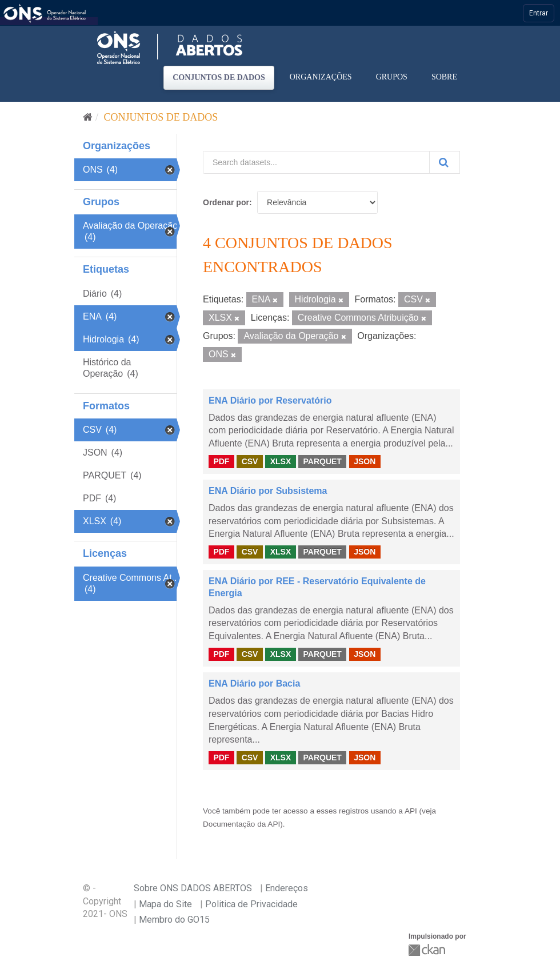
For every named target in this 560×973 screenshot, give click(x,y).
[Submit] (445, 162)
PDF (221, 461)
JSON (365, 461)
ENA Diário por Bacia (254, 683)
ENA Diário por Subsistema (268, 491)
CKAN (428, 950)
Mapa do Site (165, 904)
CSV (250, 461)
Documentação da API (241, 824)
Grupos (392, 77)
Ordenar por (226, 202)
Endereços (287, 888)
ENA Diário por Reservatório (270, 400)
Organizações (321, 77)
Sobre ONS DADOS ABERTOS (193, 888)
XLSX (281, 461)
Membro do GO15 (174, 920)
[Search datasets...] (316, 162)
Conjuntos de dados (219, 77)
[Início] (88, 117)
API (411, 811)
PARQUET (322, 461)
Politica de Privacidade (251, 904)
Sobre (444, 77)
